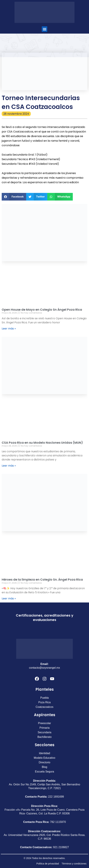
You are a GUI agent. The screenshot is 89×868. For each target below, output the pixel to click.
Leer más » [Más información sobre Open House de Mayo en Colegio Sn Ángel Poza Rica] (9, 329)
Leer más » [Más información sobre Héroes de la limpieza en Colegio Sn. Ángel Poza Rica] (9, 598)
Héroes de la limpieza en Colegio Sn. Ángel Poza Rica (42, 579)
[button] (44, 29)
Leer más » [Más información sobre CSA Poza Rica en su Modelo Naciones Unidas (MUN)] (9, 466)
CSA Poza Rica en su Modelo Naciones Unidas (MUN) (42, 443)
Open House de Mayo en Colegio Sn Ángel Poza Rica (42, 310)
